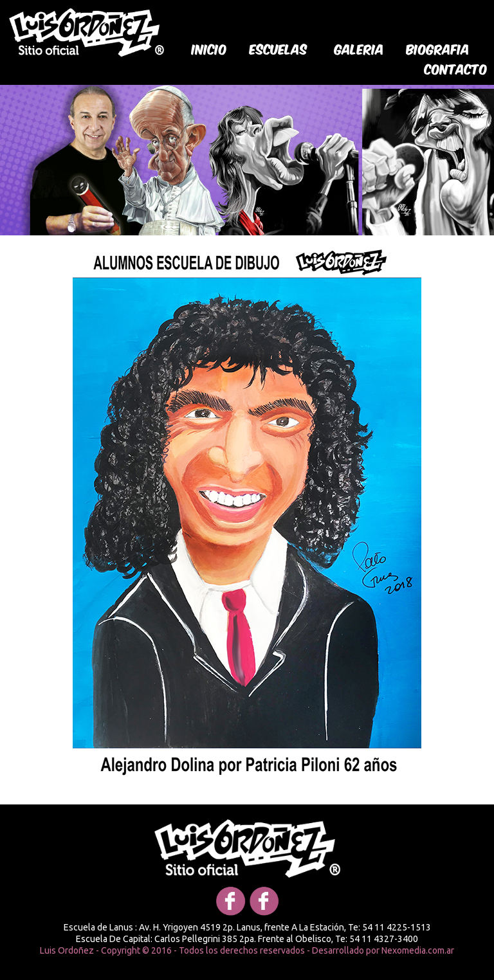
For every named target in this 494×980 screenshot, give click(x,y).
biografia (438, 48)
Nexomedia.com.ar (418, 950)
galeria (359, 48)
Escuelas (279, 48)
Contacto (456, 68)
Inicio (209, 48)
